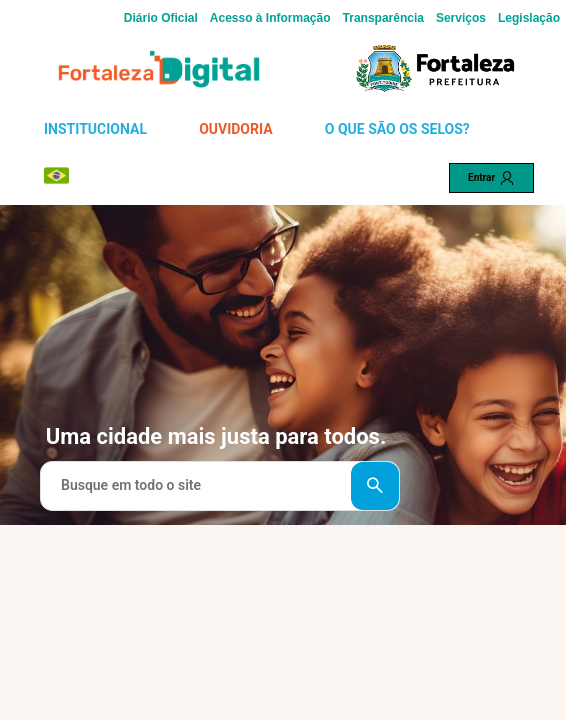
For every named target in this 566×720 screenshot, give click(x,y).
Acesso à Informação (270, 18)
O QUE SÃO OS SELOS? (397, 129)
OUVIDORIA (235, 129)
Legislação (529, 18)
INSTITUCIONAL (95, 129)
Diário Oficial (161, 18)
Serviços (461, 18)
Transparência (383, 18)
